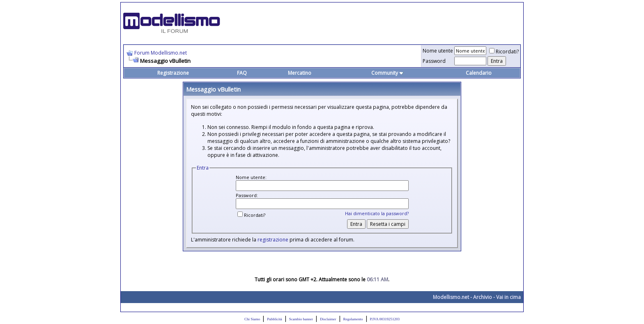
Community (388, 73)
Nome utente (438, 51)
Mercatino (300, 73)
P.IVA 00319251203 (385, 319)
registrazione (273, 240)
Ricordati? (504, 52)
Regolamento (353, 319)
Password (434, 61)
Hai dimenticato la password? (377, 213)
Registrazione (173, 73)
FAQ (242, 73)
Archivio (483, 297)
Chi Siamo (252, 319)
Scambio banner (301, 319)
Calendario (479, 73)
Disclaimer (328, 319)
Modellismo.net (451, 297)
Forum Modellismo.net (161, 53)
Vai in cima (508, 297)
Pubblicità (275, 319)
